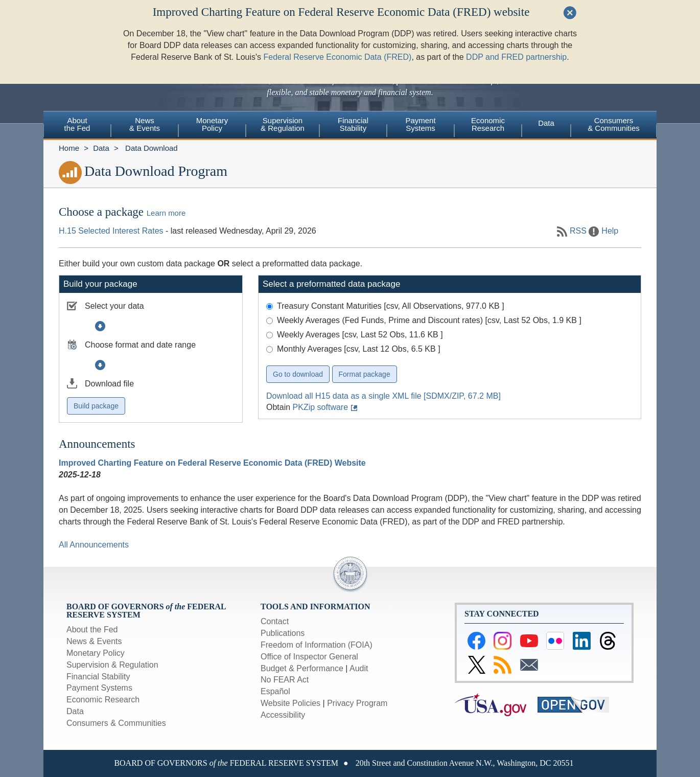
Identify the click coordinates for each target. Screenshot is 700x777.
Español (275, 691)
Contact (275, 621)
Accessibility (283, 715)
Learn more (166, 213)
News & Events (94, 641)
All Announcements (94, 545)
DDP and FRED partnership (516, 34)
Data (546, 123)
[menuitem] (77, 126)
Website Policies (290, 703)
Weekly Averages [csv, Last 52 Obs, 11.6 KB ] (360, 335)
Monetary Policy (96, 653)
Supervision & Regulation (112, 665)
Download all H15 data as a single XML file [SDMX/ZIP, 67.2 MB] (383, 396)
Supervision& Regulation (283, 124)
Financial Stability (98, 677)
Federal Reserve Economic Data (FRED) (338, 34)
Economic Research (103, 700)
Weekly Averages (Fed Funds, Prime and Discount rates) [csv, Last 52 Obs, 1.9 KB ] (429, 320)
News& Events (145, 124)
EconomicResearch (488, 124)
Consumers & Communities (614, 124)
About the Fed (92, 630)
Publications (283, 633)
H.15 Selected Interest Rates (111, 231)
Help (610, 231)
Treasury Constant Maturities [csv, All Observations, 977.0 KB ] (391, 306)
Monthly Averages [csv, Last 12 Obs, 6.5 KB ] (359, 349)
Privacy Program (357, 703)
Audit (359, 668)
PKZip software (320, 407)
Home (69, 148)
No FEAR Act (285, 680)
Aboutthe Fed (77, 124)
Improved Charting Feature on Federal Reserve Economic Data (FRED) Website (212, 463)
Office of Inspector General (309, 657)
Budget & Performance (302, 668)
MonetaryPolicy (212, 124)
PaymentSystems (420, 124)
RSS (578, 231)
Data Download (151, 148)
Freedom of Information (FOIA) (317, 645)
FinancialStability (353, 124)
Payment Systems (99, 688)
